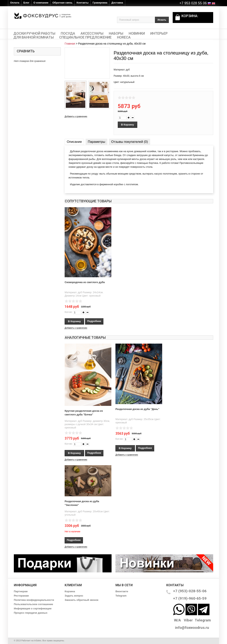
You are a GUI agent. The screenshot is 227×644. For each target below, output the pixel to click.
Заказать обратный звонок (81, 600)
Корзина (70, 591)
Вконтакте (122, 591)
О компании (41, 3)
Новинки (137, 33)
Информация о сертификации (33, 608)
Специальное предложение (85, 37)
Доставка (117, 3)
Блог (26, 3)
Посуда (68, 33)
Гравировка (100, 3)
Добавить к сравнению (76, 116)
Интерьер (159, 33)
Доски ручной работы (34, 33)
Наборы (116, 33)
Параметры (96, 142)
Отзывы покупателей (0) (129, 142)
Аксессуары (92, 33)
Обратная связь (62, 3)
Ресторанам (21, 596)
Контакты (82, 3)
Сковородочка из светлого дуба (85, 282)
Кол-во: (69, 312)
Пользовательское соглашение (33, 604)
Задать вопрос (74, 596)
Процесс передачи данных (31, 613)
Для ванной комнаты (34, 37)
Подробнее (94, 321)
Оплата (15, 3)
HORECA (124, 37)
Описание (74, 142)
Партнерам (21, 591)
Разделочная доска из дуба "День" (137, 409)
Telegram (121, 596)
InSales (38, 640)
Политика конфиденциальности (34, 600)
